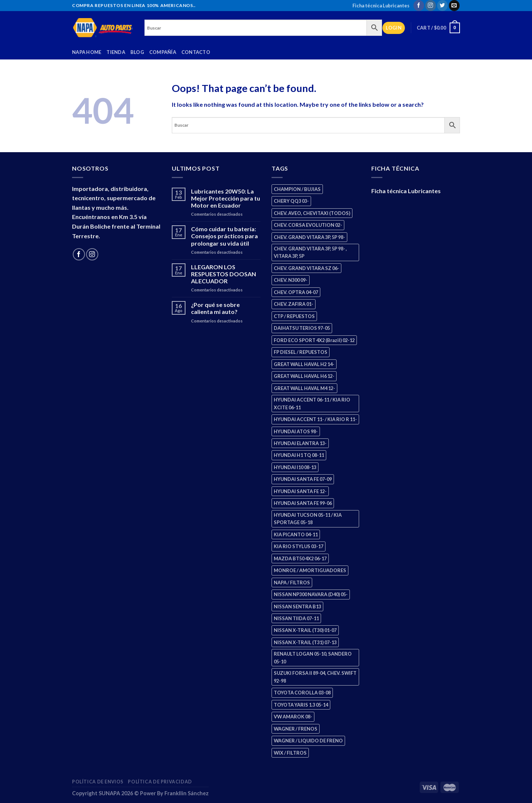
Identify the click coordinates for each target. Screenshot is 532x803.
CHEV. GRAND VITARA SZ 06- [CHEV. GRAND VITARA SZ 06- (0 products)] (306, 268)
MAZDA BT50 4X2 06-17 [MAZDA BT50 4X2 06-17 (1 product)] (300, 558)
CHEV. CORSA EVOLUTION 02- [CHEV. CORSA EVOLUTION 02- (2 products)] (308, 225)
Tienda (116, 52)
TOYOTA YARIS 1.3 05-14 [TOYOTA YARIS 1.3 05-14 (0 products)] (301, 705)
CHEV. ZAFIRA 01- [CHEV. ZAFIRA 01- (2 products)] (294, 304)
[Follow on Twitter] (442, 6)
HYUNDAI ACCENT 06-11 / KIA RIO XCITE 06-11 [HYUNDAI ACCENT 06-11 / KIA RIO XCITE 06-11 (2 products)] (312, 403)
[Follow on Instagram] (431, 6)
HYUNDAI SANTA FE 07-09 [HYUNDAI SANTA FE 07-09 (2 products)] (303, 479)
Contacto (196, 52)
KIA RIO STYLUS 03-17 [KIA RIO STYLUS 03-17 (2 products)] (299, 546)
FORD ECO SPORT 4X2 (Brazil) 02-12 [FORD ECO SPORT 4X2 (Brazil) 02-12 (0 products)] (314, 340)
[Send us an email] (454, 6)
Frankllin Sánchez (187, 793)
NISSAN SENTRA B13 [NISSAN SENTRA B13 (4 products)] (297, 606)
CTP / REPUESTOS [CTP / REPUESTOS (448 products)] (294, 316)
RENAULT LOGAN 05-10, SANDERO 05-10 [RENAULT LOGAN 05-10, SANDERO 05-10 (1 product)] (313, 657)
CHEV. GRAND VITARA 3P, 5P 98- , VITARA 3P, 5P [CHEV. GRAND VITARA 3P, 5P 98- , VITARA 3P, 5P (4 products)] (310, 252)
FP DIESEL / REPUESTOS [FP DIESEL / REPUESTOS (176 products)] (301, 352)
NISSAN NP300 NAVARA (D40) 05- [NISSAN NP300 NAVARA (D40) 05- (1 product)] (311, 594)
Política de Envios (98, 782)
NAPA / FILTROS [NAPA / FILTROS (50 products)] (292, 582)
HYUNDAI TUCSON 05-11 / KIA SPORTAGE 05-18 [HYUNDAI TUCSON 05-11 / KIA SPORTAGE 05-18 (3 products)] (308, 519)
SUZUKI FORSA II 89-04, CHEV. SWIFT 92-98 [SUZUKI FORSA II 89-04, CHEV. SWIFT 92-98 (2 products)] (315, 677)
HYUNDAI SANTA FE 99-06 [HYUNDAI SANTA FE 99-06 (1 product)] (303, 503)
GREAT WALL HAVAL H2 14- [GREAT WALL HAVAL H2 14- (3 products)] (304, 364)
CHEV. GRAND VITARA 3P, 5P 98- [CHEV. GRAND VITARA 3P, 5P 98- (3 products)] (309, 237)
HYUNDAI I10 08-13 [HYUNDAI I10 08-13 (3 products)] (295, 467)
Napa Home (87, 52)
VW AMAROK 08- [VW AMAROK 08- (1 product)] (293, 717)
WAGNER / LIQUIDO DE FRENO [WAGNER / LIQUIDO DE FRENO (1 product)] (308, 741)
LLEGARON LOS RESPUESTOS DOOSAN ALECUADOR (224, 274)
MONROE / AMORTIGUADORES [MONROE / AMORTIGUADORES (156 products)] (310, 570)
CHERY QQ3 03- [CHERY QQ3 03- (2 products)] (291, 201)
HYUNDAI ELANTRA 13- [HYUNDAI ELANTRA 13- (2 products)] (300, 443)
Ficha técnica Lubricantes (381, 6)
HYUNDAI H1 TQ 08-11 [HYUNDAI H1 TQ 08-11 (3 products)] (299, 455)
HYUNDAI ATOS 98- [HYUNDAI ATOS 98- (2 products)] (296, 431)
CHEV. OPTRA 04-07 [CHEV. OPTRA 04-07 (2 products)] (296, 292)
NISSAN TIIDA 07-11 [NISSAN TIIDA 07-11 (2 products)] (296, 618)
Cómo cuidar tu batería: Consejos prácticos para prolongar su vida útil (224, 236)
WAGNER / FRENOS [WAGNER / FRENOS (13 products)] (296, 729)
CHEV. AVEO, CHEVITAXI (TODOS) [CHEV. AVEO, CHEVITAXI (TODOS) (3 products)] (312, 213)
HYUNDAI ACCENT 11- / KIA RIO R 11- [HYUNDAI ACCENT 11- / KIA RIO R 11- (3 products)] (315, 419)
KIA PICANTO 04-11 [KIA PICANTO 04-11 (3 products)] (296, 534)
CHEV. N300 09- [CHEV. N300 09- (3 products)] (291, 280)
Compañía (163, 52)
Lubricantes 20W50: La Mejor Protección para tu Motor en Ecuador (226, 198)
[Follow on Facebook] (419, 6)
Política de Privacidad (160, 782)
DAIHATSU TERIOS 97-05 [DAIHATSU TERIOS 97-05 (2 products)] (302, 328)
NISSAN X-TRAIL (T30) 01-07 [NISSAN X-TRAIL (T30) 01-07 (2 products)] (305, 630)
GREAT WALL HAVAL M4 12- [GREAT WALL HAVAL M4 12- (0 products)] (304, 388)
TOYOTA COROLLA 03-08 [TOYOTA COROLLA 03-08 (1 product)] (302, 693)
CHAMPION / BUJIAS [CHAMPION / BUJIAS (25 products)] (297, 189)
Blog (137, 52)
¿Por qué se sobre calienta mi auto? (215, 308)
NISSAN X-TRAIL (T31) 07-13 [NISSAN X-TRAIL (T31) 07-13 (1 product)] (305, 642)
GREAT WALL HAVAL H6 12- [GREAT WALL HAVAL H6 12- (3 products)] (304, 376)
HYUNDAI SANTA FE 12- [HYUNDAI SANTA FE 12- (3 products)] (300, 491)
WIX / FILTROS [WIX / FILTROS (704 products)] (290, 753)
